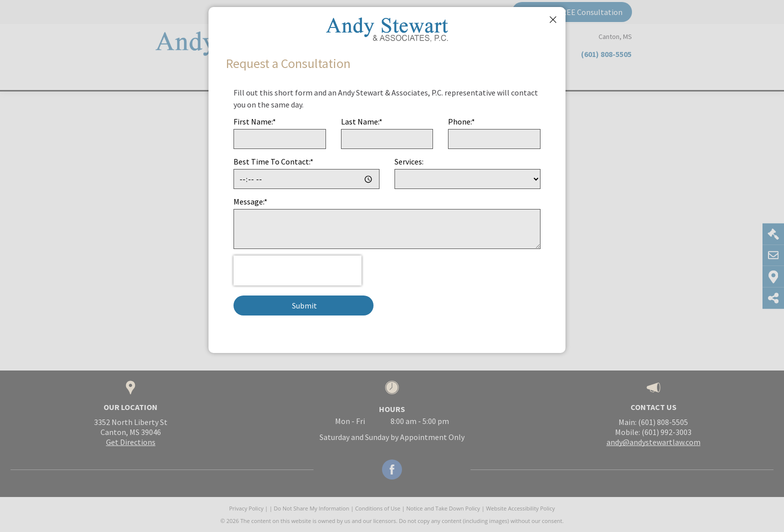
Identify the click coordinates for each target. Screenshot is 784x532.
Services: (409, 161)
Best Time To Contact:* (273, 161)
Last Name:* (362, 121)
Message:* (250, 201)
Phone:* (461, 121)
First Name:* (255, 121)
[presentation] (297, 270)
